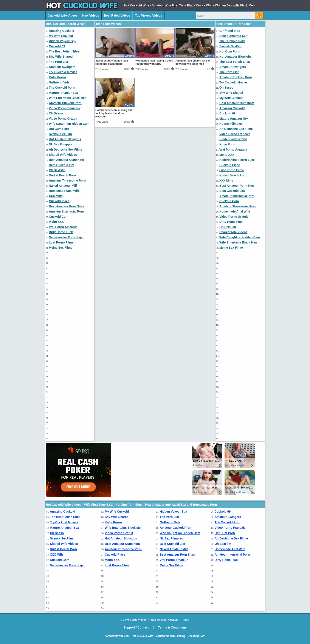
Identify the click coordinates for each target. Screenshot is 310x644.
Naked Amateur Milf (63, 186)
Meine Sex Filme (61, 248)
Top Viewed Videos (149, 15)
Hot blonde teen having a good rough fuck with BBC (154, 62)
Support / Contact (136, 627)
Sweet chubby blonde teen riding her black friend (112, 62)
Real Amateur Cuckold (165, 620)
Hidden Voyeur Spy (63, 41)
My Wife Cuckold (61, 36)
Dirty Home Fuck (61, 232)
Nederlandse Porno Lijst (66, 237)
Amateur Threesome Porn (67, 180)
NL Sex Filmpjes (60, 144)
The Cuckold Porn (62, 88)
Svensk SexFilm (60, 134)
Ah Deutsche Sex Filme (66, 149)
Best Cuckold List (62, 165)
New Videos (91, 15)
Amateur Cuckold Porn (65, 103)
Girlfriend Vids (59, 82)
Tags (186, 620)
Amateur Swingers (62, 67)
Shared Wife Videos (63, 155)
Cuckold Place (59, 201)
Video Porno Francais (64, 108)
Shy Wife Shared (61, 57)
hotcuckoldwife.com (117, 636)
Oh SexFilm (57, 170)
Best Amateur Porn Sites (67, 206)
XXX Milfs (56, 196)
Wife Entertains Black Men (68, 98)
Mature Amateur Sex (63, 93)
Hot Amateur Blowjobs (65, 139)
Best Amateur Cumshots (66, 160)
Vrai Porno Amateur (63, 227)
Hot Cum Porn (59, 129)
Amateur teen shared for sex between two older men (193, 62)
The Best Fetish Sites (64, 51)
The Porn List (58, 62)
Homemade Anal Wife (64, 191)
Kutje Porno (57, 77)
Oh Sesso (56, 113)
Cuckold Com (59, 217)
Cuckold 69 (57, 46)
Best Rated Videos (117, 15)
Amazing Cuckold (61, 31)
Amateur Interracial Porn (66, 211)
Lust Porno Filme (61, 242)
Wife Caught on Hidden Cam (69, 124)
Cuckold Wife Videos (63, 15)
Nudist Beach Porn (62, 175)
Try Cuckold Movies (63, 72)
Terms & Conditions (172, 627)
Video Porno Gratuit (63, 119)
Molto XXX (56, 222)
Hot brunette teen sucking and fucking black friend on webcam (114, 113)
